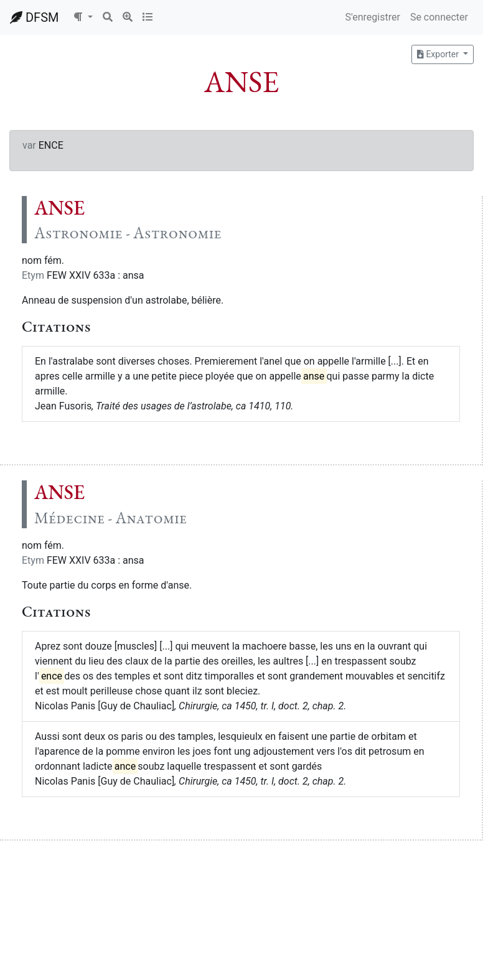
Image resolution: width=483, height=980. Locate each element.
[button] (83, 17)
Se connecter (439, 17)
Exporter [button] (439, 54)
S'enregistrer (372, 17)
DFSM (34, 17)
